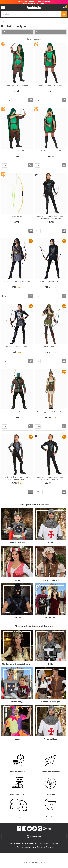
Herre (51, 543)
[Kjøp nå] (31, 100)
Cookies (40, 847)
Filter (5, 32)
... (2, 22)
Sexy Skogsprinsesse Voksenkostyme (51, 412)
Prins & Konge (17, 702)
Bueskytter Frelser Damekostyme (51, 281)
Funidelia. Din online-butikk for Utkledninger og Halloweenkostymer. (34, 8)
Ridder (51, 664)
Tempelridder (51, 739)
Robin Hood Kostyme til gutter (17, 86)
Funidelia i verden (17, 843)
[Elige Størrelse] (6, 100)
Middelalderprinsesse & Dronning (17, 664)
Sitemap (49, 847)
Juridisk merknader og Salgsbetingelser (43, 843)
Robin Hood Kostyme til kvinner (51, 86)
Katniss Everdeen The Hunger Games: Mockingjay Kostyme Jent (51, 478)
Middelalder (51, 618)
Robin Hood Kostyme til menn (17, 151)
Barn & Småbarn (17, 543)
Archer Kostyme (17, 412)
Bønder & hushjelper (51, 702)
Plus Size (17, 618)
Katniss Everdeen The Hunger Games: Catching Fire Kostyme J (17, 478)
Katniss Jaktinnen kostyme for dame (17, 347)
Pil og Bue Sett (17, 216)
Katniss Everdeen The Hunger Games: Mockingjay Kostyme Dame (51, 217)
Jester (17, 739)
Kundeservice (34, 836)
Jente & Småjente (51, 580)
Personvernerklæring (26, 847)
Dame (17, 580)
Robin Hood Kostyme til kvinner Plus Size (51, 151)
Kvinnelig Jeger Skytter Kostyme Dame (17, 281)
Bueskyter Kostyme (51, 347)
